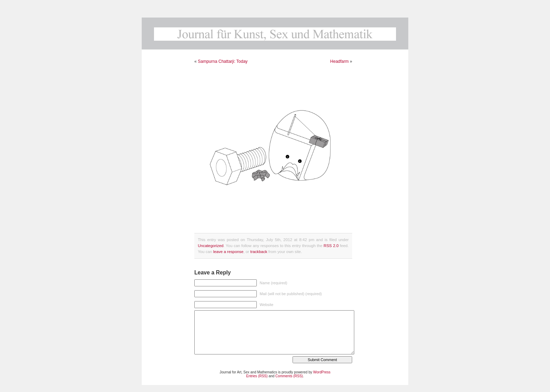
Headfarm (339, 61)
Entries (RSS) (257, 376)
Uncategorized (211, 246)
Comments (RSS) (289, 376)
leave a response (228, 252)
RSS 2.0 (331, 246)
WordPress (322, 372)
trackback (259, 252)
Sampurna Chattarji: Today (223, 61)
